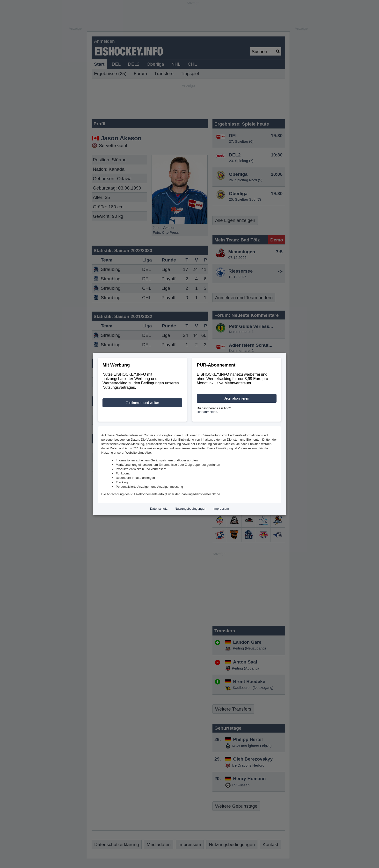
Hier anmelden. (207, 412)
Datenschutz (159, 509)
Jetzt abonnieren (237, 398)
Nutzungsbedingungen (190, 509)
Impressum (221, 509)
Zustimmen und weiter (142, 403)
